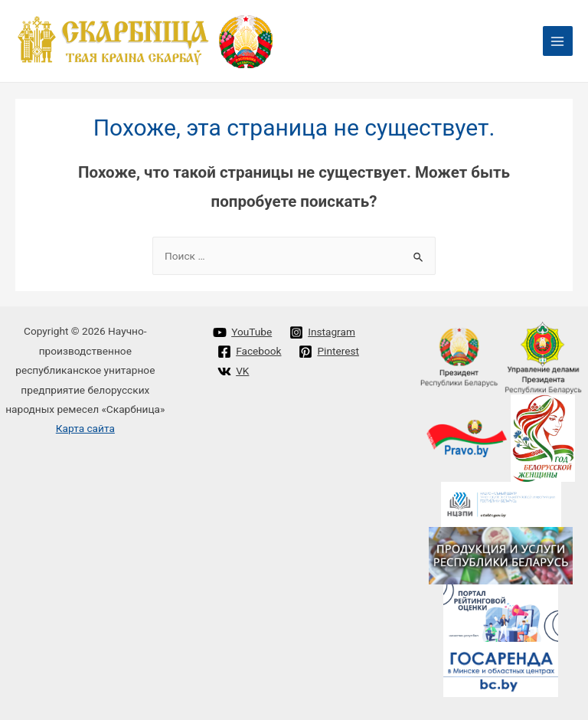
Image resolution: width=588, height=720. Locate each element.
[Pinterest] (329, 352)
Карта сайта (85, 428)
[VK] (234, 371)
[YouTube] (243, 332)
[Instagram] (323, 332)
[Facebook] (250, 352)
